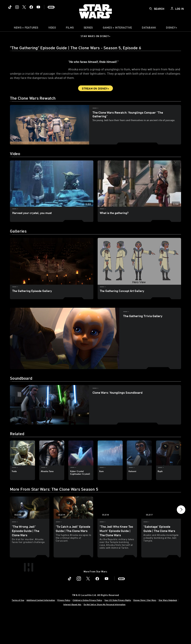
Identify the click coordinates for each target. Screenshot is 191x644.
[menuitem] (52, 28)
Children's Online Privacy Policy (87, 630)
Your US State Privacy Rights (118, 630)
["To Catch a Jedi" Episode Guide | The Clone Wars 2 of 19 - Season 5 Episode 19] (73, 518)
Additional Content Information (41, 630)
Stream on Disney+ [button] (95, 99)
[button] (181, 521)
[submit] (151, 9)
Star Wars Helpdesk (168, 630)
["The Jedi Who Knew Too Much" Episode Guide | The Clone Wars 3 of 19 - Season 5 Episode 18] (117, 518)
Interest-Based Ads (72, 635)
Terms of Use (18, 630)
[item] (26, 28)
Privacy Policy (64, 630)
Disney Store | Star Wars (145, 630)
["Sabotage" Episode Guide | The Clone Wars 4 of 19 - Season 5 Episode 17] (161, 518)
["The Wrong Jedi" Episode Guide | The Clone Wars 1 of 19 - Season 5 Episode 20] (30, 518)
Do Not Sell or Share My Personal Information (105, 635)
